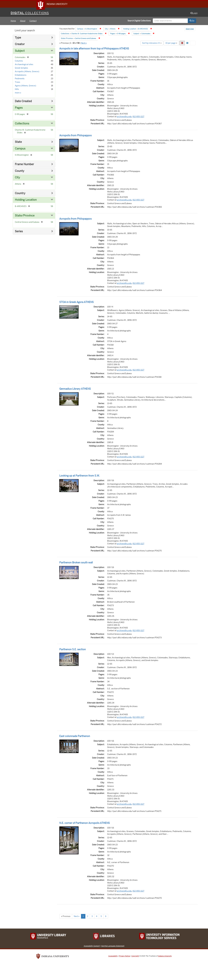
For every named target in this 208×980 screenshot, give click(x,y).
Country (20, 193)
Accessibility (113, 956)
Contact (33, 21)
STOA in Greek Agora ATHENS (77, 302)
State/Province (25, 216)
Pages (19, 108)
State (18, 142)
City (17, 178)
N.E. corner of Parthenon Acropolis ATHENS (85, 823)
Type (18, 38)
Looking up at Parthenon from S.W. (80, 476)
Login (194, 13)
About (23, 21)
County (20, 171)
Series (19, 232)
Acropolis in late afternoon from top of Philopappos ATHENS (94, 49)
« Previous (66, 916)
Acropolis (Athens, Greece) (27, 72)
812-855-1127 (138, 117)
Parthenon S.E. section (73, 649)
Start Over (190, 29)
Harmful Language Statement (113, 946)
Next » (84, 43)
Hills (17, 89)
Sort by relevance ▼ (152, 43)
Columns (19, 61)
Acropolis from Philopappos (75, 136)
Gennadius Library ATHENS (75, 389)
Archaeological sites (24, 65)
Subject (20, 51)
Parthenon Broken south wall (76, 563)
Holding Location (26, 200)
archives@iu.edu (124, 117)
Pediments (20, 79)
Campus (20, 149)
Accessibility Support (92, 946)
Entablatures (21, 75)
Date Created (23, 101)
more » (18, 93)
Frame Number (24, 164)
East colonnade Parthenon (75, 736)
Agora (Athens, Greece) (26, 86)
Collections (22, 124)
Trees (17, 82)
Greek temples (21, 68)
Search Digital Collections (139, 21)
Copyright (135, 956)
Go (192, 21)
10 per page (171, 43)
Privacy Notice (125, 956)
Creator (20, 44)
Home (13, 21)
